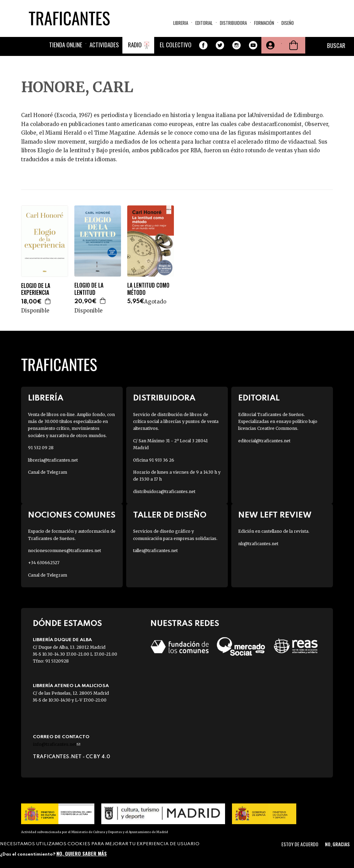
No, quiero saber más (82, 853)
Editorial (204, 23)
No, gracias (337, 844)
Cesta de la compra (294, 45)
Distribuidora (233, 23)
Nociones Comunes (72, 515)
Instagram (236, 45)
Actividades (104, 45)
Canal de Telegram (48, 472)
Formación (264, 23)
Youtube (253, 45)
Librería (46, 398)
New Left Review (275, 515)
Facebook (203, 45)
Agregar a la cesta (48, 301)
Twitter (220, 45)
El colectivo (176, 45)
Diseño (288, 23)
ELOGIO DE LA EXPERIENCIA (36, 289)
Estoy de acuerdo (300, 844)
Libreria (181, 23)
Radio (135, 45)
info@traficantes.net (57, 744)
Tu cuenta (270, 45)
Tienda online (66, 45)
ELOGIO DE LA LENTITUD (89, 289)
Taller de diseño (170, 515)
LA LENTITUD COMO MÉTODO (148, 289)
